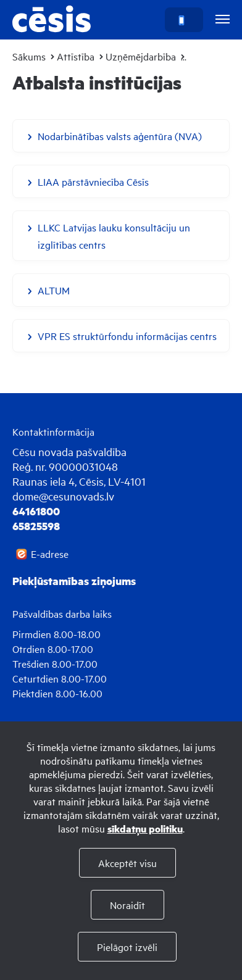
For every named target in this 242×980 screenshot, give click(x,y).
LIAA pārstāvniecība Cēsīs (93, 181)
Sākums (29, 56)
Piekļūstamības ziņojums (74, 581)
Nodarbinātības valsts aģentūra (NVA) (120, 136)
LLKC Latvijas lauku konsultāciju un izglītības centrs (114, 236)
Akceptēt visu (127, 863)
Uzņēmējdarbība (141, 56)
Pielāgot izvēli (127, 947)
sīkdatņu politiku (145, 828)
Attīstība (76, 56)
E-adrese (50, 554)
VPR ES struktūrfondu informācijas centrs (127, 336)
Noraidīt (127, 905)
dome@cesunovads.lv (63, 496)
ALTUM (54, 290)
